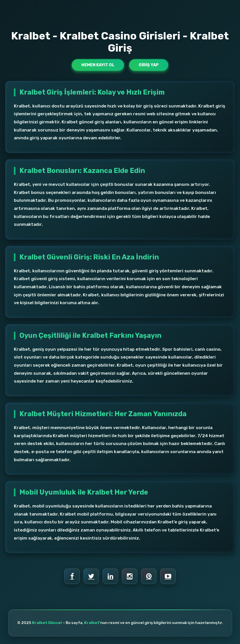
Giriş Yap (149, 65)
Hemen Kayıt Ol (98, 65)
